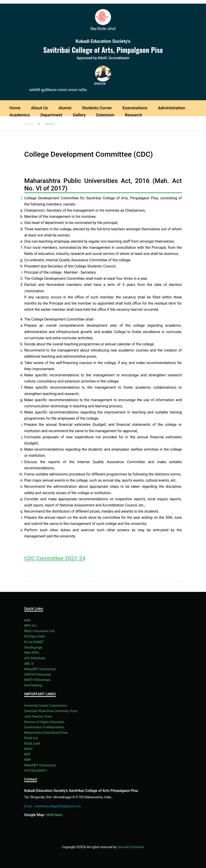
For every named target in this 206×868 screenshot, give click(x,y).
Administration (172, 108)
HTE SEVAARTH (36, 771)
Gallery (79, 115)
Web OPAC (32, 653)
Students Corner (97, 108)
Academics (20, 115)
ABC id (29, 664)
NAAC (28, 749)
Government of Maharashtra (44, 727)
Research (133, 115)
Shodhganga (33, 647)
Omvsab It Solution (131, 847)
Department (51, 115)
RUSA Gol (31, 738)
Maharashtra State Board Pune (46, 733)
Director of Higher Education (44, 722)
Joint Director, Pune (38, 716)
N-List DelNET (34, 642)
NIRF (28, 760)
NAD (27, 620)
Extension (105, 115)
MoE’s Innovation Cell (39, 631)
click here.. (55, 815)
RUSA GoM (32, 744)
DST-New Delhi (35, 637)
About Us (40, 108)
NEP (27, 754)
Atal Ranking (33, 685)
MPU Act (30, 626)
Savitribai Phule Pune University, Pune (51, 711)
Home (15, 108)
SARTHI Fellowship (38, 675)
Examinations (135, 108)
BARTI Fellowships (37, 680)
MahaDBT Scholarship (40, 669)
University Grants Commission (46, 706)
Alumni (65, 108)
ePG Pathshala (35, 658)
